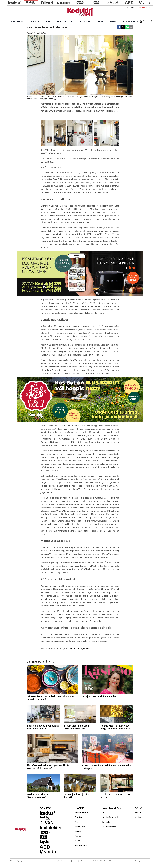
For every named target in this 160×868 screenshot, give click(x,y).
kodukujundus (70, 649)
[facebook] (119, 27)
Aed (48, 21)
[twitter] (123, 27)
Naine (113, 21)
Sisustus (35, 21)
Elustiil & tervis (131, 21)
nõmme (87, 649)
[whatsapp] (127, 27)
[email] (131, 27)
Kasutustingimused (110, 817)
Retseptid (85, 21)
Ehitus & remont (65, 21)
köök (80, 649)
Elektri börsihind (109, 826)
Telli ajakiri (130, 8)
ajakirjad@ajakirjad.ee (80, 861)
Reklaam (138, 812)
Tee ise (100, 21)
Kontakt (138, 817)
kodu (61, 649)
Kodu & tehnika (16, 21)
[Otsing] (151, 21)
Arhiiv (104, 812)
